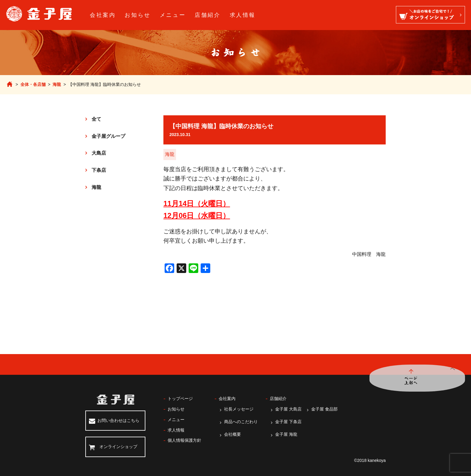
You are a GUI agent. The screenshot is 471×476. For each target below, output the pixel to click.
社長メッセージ (239, 409)
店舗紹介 (208, 15)
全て (96, 119)
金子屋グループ (108, 136)
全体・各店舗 (33, 84)
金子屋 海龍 (286, 434)
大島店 (99, 153)
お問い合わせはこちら (118, 420)
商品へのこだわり (241, 422)
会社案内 (103, 15)
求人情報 (243, 15)
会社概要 (232, 434)
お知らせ (138, 15)
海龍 (57, 84)
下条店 (99, 170)
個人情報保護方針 (184, 440)
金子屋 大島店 (288, 409)
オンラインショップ (118, 447)
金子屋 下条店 (288, 422)
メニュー (173, 15)
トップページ (180, 399)
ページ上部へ (451, 378)
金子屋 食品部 (324, 409)
